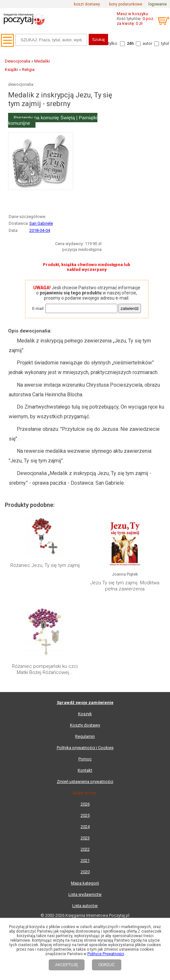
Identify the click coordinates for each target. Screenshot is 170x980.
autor (147, 43)
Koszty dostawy (85, 725)
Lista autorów (85, 906)
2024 (85, 827)
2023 (85, 838)
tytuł (165, 43)
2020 (85, 872)
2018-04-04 (40, 230)
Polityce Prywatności (106, 954)
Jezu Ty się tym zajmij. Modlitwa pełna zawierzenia (125, 586)
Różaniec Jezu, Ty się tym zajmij (45, 565)
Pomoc (85, 759)
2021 (85, 861)
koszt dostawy (87, 4)
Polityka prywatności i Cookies (85, 748)
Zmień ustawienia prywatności (85, 782)
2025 (85, 815)
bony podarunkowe (126, 4)
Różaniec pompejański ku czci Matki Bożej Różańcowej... (45, 669)
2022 (85, 849)
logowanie (158, 4)
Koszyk (85, 714)
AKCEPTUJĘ (67, 965)
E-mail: (38, 308)
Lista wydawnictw (85, 894)
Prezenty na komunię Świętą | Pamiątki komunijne (53, 120)
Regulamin (85, 736)
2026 (85, 804)
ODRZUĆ (107, 965)
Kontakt (85, 770)
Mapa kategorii (85, 883)
